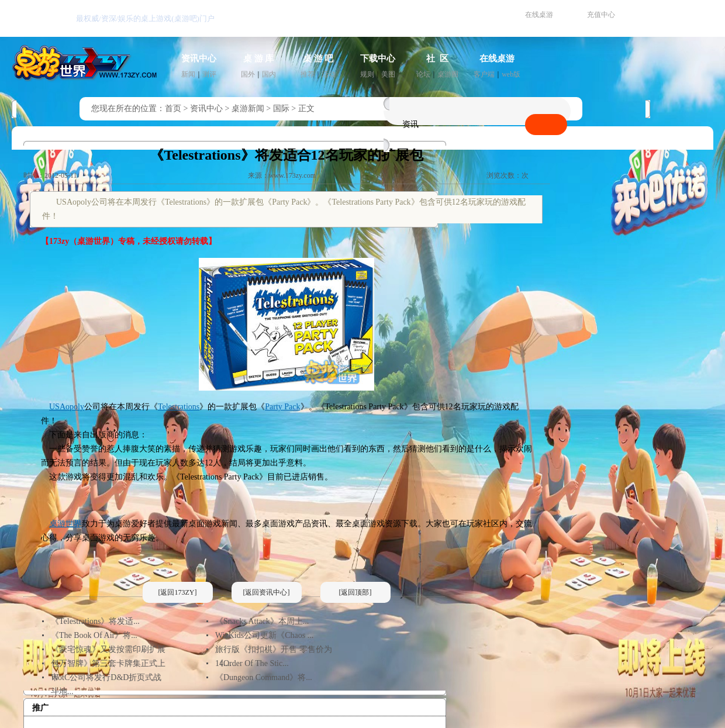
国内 (269, 74)
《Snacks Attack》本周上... (262, 621)
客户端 (484, 74)
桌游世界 (65, 524)
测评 (209, 74)
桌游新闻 (248, 108)
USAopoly (67, 407)
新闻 (188, 74)
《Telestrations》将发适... (95, 621)
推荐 (308, 74)
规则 (367, 74)
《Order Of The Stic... (252, 663)
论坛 (423, 74)
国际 (281, 108)
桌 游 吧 (318, 58)
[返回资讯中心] (267, 592)
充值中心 (601, 15)
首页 (173, 108)
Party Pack (282, 407)
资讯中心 (199, 58)
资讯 (410, 124)
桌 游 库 (259, 58)
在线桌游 (539, 15)
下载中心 (378, 58)
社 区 (437, 58)
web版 (511, 74)
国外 (248, 74)
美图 (388, 74)
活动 (329, 74)
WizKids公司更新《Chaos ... (264, 635)
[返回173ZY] (178, 592)
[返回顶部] (355, 592)
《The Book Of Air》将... (94, 635)
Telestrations (179, 407)
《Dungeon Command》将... (264, 677)
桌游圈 (448, 74)
